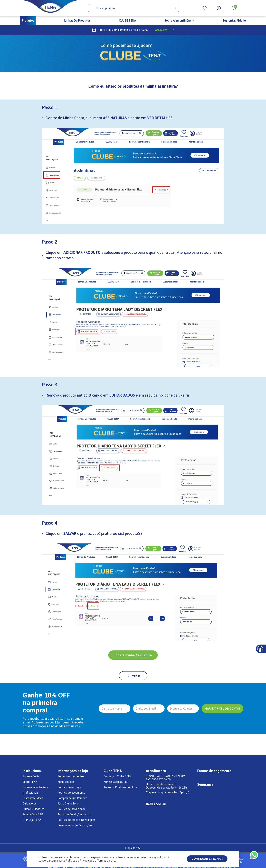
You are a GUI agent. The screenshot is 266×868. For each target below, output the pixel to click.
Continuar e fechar (207, 859)
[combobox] (134, 8)
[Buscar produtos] (175, 8)
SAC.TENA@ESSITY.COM (171, 776)
